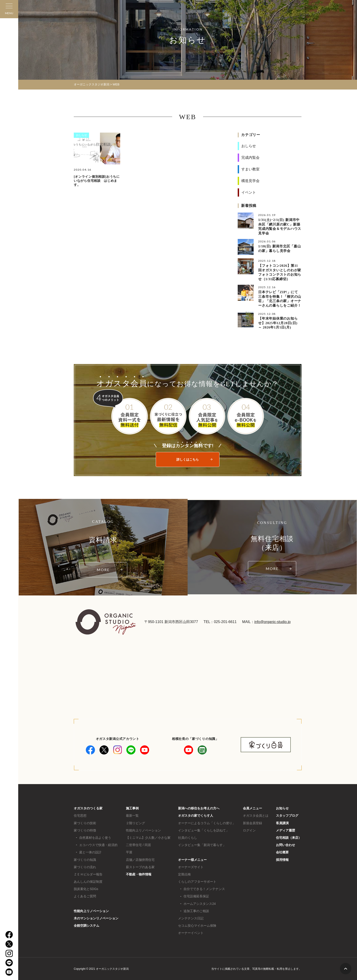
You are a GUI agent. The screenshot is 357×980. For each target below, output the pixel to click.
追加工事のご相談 (196, 911)
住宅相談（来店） (289, 837)
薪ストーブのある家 (140, 867)
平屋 (129, 852)
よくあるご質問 (85, 896)
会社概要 (282, 852)
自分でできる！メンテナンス (204, 889)
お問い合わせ (286, 845)
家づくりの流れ (85, 867)
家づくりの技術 (85, 823)
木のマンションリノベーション (96, 918)
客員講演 (282, 823)
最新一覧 (132, 815)
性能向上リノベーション (91, 911)
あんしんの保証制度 (88, 881)
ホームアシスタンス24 (200, 903)
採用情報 (282, 859)
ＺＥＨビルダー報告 (88, 874)
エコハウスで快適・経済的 (98, 845)
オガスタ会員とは (256, 815)
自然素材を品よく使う (95, 837)
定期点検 (184, 874)
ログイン (249, 830)
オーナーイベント (191, 933)
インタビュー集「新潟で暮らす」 (202, 845)
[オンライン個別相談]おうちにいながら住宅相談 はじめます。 (97, 181)
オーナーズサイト (191, 867)
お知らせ (282, 808)
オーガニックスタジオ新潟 (92, 84)
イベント (249, 192)
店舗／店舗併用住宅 (140, 859)
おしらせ (82, 135)
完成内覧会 (250, 158)
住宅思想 (80, 815)
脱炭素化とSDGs (86, 889)
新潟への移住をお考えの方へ (199, 808)
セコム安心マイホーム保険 (197, 925)
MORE (103, 569)
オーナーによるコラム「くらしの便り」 (207, 823)
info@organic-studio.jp (272, 622)
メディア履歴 (286, 830)
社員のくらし (188, 837)
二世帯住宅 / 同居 (138, 845)
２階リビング (135, 823)
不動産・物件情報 (139, 874)
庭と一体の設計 (90, 852)
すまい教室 (250, 169)
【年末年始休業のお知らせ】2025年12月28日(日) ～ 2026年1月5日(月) (278, 323)
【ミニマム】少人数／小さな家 (148, 837)
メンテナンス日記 (191, 918)
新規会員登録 (252, 823)
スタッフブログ (287, 815)
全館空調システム (87, 925)
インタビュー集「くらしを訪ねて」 (204, 830)
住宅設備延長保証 (196, 896)
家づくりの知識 (85, 859)
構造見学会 (250, 181)
